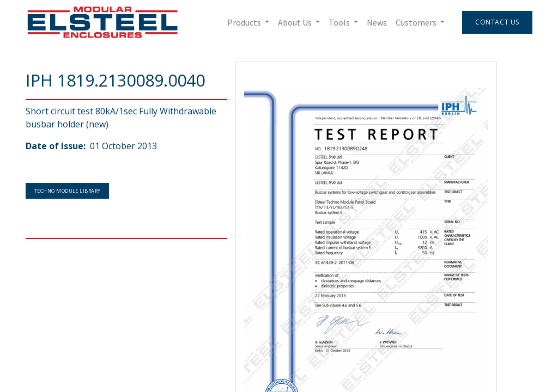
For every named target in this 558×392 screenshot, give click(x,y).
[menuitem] (377, 22)
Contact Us (497, 22)
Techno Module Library (67, 191)
